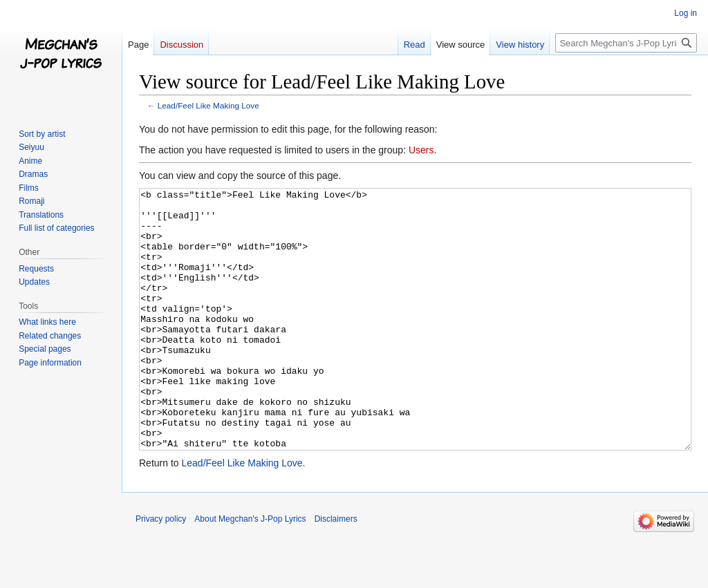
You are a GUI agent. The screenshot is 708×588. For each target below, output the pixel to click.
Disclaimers (336, 571)
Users (421, 150)
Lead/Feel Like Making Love (208, 105)
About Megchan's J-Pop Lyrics (250, 571)
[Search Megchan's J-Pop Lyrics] (626, 43)
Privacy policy (161, 571)
